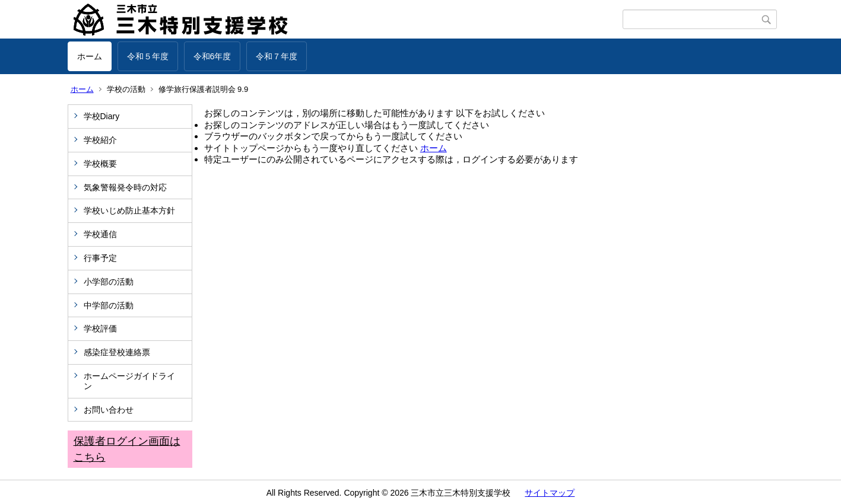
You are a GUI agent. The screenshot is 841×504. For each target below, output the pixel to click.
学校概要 (100, 164)
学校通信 (100, 234)
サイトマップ (550, 493)
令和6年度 (212, 56)
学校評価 (100, 328)
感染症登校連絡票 (117, 352)
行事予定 (104, 258)
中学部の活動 (109, 305)
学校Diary (102, 116)
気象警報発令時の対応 (125, 187)
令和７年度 (277, 56)
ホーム (90, 56)
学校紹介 (100, 140)
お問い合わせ (109, 410)
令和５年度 (148, 56)
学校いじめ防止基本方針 (129, 210)
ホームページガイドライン (129, 381)
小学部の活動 (109, 282)
